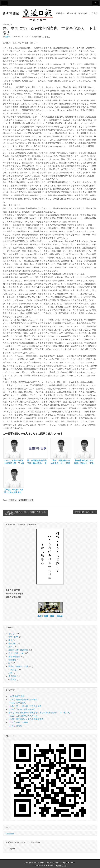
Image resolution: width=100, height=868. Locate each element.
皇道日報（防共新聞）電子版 (49, 863)
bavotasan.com (61, 865)
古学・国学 (13, 637)
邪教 (10, 673)
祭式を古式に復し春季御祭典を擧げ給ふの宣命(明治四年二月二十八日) (39, 713)
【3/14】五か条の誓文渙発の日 (22, 709)
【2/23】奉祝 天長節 (18, 722)
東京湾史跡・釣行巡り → (85, 512)
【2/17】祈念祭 (15, 726)
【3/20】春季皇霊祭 (17, 703)
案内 (10, 647)
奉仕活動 (12, 644)
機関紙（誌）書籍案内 (18, 650)
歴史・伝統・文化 (16, 653)
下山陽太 (12, 500)
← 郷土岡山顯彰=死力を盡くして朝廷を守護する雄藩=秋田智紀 (25, 513)
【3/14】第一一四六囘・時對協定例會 (25, 706)
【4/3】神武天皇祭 (17, 696)
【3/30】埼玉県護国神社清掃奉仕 (23, 700)
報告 (10, 640)
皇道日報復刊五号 (26, 500)
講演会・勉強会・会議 (18, 666)
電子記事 (12, 676)
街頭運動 (12, 660)
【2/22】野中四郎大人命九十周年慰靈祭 (26, 719)
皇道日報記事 (7, 25)
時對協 (13, 670)
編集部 (8, 37)
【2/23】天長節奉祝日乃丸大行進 (23, 716)
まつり (11, 634)
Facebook (10, 834)
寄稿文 (13, 679)
